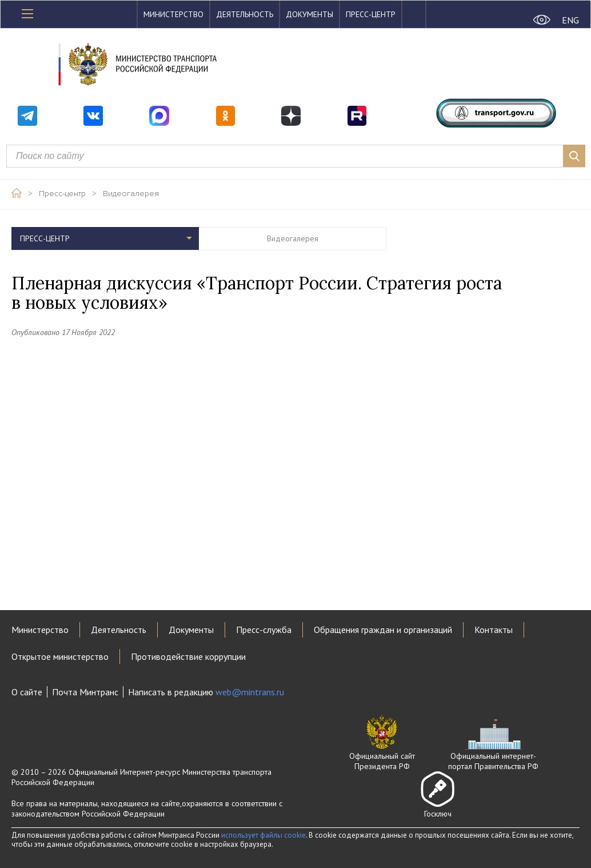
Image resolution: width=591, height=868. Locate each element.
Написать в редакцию (206, 692)
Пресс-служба (264, 630)
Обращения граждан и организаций (383, 630)
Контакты (494, 630)
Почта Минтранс (85, 692)
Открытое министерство (60, 656)
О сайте (27, 692)
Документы (310, 14)
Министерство (173, 14)
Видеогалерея (131, 194)
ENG (570, 20)
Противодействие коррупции (188, 656)
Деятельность (245, 14)
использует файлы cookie (263, 835)
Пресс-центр (371, 14)
